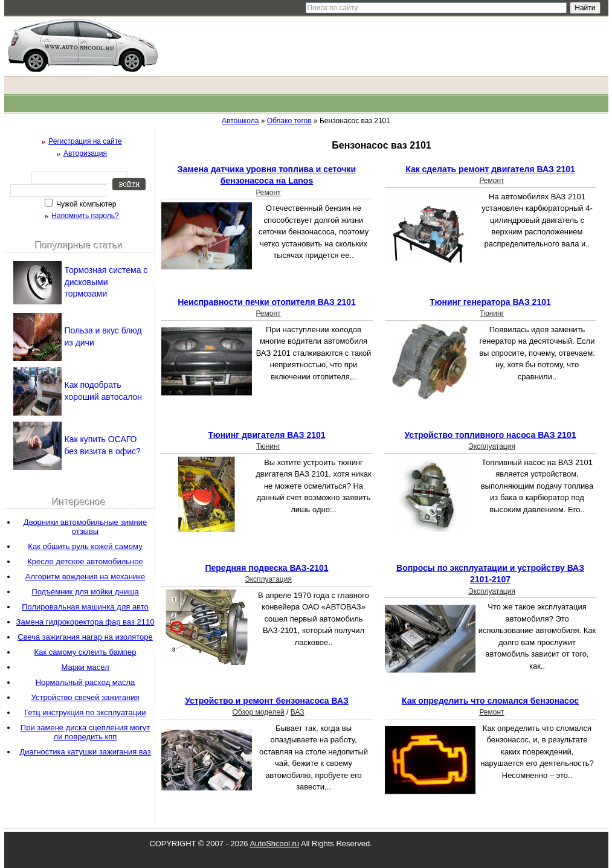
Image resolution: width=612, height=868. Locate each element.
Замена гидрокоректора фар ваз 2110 (85, 622)
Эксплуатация (492, 446)
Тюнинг (492, 313)
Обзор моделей (258, 712)
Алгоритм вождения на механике (85, 577)
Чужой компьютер (85, 204)
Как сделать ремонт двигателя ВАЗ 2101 (490, 169)
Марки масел (85, 667)
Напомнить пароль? (85, 216)
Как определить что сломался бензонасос (490, 701)
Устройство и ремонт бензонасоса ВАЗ (267, 701)
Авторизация (85, 153)
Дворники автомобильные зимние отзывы (85, 527)
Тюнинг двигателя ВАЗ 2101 (266, 435)
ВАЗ (298, 712)
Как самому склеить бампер (85, 652)
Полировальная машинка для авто (85, 607)
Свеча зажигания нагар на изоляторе (85, 637)
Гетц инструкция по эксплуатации (85, 712)
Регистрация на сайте (85, 141)
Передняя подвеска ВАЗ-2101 (266, 568)
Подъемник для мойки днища (85, 592)
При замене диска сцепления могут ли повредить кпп (85, 732)
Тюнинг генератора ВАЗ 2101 (490, 302)
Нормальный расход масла (85, 682)
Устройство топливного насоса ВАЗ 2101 (491, 435)
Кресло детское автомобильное (85, 561)
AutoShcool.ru (274, 844)
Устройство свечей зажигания (85, 697)
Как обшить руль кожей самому (85, 546)
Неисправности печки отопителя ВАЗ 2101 (267, 302)
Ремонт (268, 193)
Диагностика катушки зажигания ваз (85, 752)
